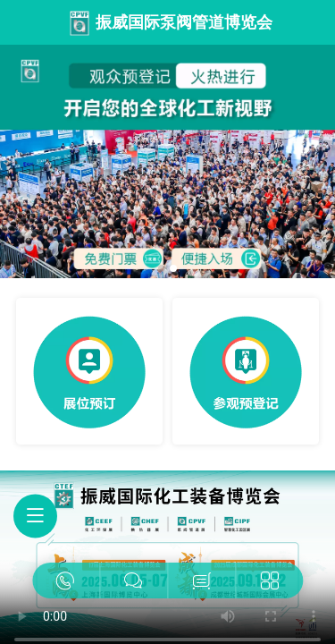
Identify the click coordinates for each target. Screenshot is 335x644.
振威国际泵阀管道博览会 (184, 22)
